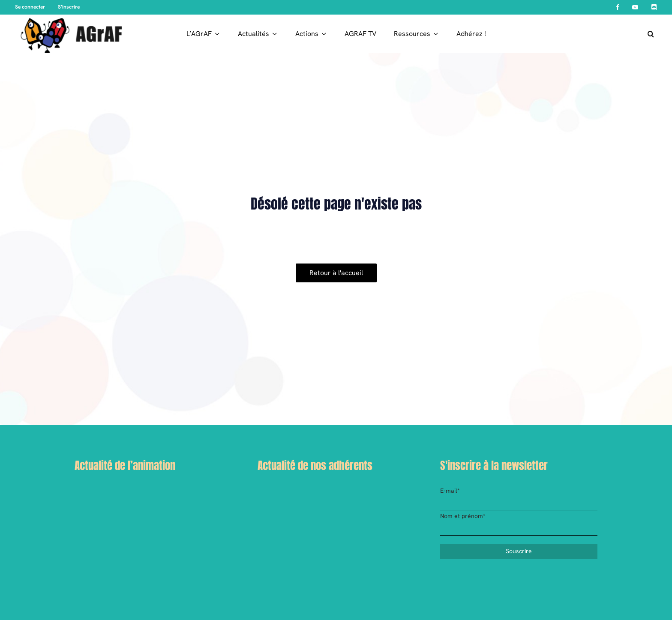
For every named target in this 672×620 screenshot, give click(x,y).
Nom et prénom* (463, 516)
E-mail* (450, 491)
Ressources (412, 34)
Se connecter (30, 7)
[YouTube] (635, 7)
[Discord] (654, 7)
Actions (307, 34)
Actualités (253, 34)
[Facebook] (618, 7)
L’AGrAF (199, 34)
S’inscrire (69, 7)
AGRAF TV (361, 34)
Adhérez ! (471, 34)
